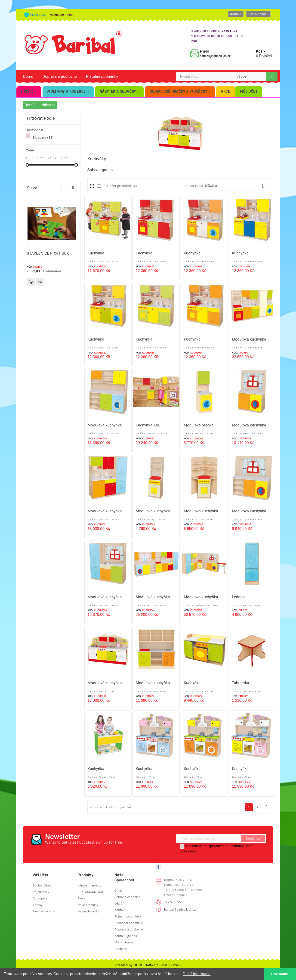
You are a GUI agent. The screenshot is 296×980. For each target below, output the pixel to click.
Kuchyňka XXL (148, 425)
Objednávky (41, 892)
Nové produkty (88, 905)
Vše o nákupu (258, 14)
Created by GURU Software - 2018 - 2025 (148, 965)
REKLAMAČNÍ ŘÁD (91, 892)
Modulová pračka (199, 425)
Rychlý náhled (40, 282)
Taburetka (241, 683)
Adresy (38, 905)
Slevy (81, 898)
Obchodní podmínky (129, 923)
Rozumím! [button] (280, 974)
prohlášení (188, 851)
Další (266, 807)
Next (73, 188)
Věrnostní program (91, 885)
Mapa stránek (124, 942)
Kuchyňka (96, 253)
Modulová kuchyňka (249, 339)
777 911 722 (173, 902)
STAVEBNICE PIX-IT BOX (48, 253)
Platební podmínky (102, 77)
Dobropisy (40, 898)
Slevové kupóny (44, 911)
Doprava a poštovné (60, 77)
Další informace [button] (197, 974)
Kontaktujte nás (126, 936)
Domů (28, 77)
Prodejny (121, 949)
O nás (119, 891)
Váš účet (40, 875)
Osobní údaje (42, 885)
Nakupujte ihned (61, 15)
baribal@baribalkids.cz (215, 56)
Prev (65, 188)
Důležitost (236, 186)
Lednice (239, 597)
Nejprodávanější (89, 911)
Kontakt (236, 14)
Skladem (43, 138)
